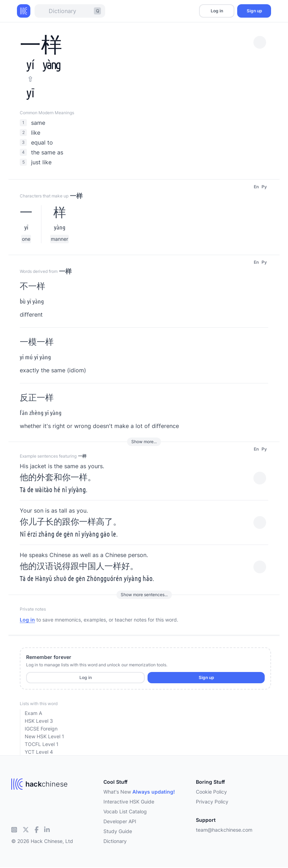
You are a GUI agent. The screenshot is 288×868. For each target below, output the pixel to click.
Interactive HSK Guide (129, 802)
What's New (139, 792)
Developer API (120, 821)
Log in (217, 11)
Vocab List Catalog (125, 811)
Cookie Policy (211, 792)
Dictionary (115, 841)
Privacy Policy (212, 802)
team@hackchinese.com (224, 830)
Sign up (254, 11)
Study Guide (118, 831)
